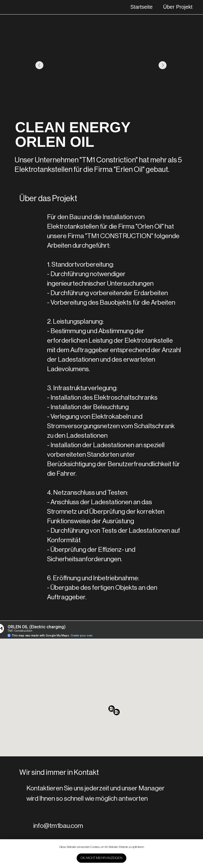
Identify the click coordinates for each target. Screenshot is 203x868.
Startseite (141, 7)
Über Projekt (178, 7)
